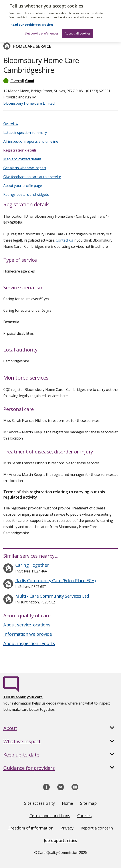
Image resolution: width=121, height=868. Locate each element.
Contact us (64, 240)
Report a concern (97, 828)
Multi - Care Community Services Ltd (52, 596)
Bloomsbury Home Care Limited (29, 103)
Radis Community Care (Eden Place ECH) (56, 581)
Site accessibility (40, 803)
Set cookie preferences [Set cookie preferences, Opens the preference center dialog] (42, 30)
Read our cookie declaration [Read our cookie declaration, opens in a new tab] (32, 21)
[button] (60, 81)
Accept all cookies (77, 30)
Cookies (84, 816)
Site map (88, 803)
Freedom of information (31, 828)
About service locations (27, 625)
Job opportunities (60, 840)
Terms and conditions (50, 816)
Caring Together (32, 565)
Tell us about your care (23, 697)
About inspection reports (29, 643)
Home (67, 803)
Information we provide (28, 634)
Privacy (67, 828)
